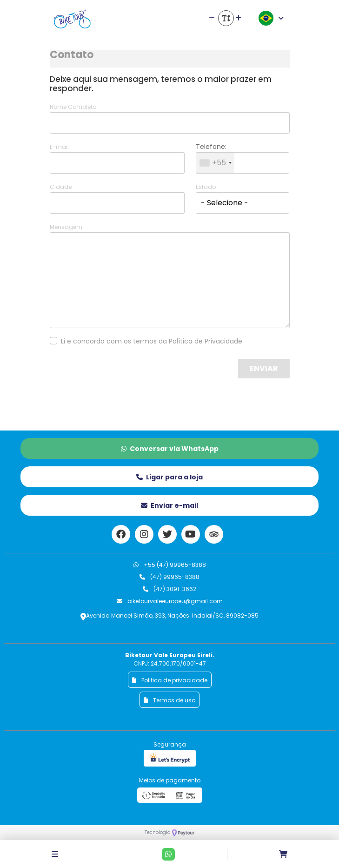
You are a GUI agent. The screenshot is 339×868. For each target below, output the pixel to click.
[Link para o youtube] (191, 534)
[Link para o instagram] (144, 534)
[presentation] (166, 377)
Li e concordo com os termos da (152, 341)
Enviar (264, 368)
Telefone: (211, 147)
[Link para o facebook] (121, 534)
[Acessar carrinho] (283, 854)
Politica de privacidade (170, 680)
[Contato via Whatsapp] (168, 854)
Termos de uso (169, 700)
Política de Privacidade (206, 341)
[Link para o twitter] (167, 534)
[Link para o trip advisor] (214, 534)
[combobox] (215, 163)
